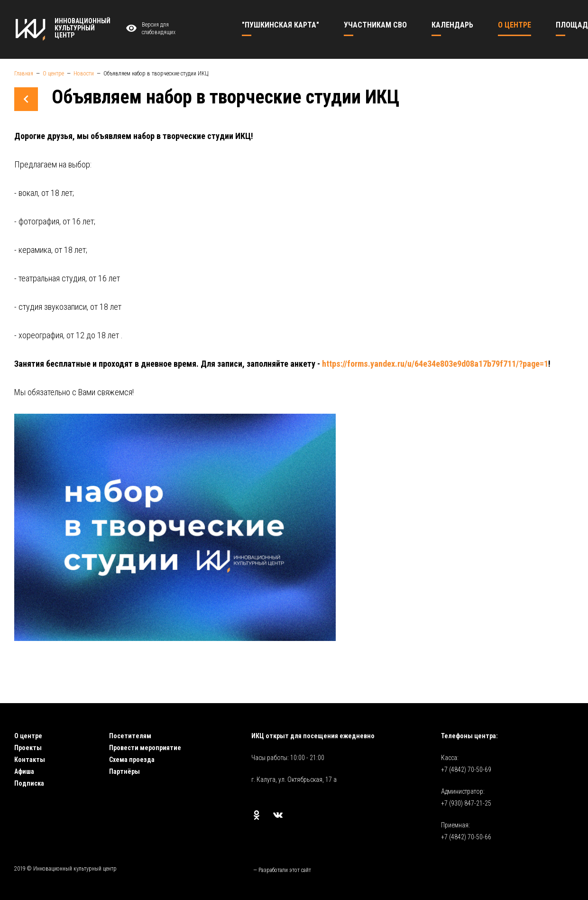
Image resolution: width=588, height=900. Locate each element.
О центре (28, 736)
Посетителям (130, 736)
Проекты (28, 748)
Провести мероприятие (145, 748)
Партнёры (124, 771)
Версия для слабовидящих (149, 29)
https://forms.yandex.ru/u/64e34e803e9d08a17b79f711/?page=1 (435, 364)
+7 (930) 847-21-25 (466, 803)
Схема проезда (132, 760)
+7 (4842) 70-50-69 (466, 770)
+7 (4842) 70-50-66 (466, 837)
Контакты (30, 760)
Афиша (24, 771)
